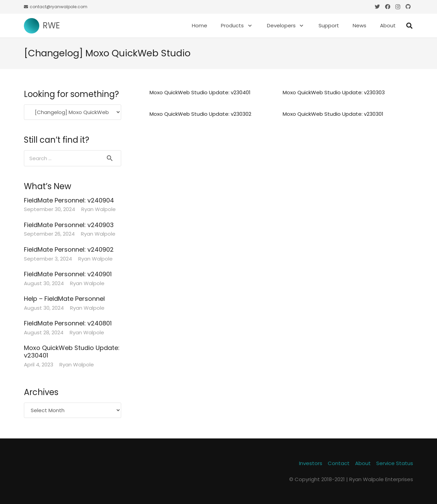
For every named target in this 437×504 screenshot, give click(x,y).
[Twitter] (377, 7)
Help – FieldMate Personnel (64, 299)
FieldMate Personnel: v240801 (68, 323)
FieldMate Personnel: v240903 (69, 225)
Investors (311, 463)
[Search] (409, 26)
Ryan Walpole (98, 209)
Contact (339, 463)
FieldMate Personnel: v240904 (69, 200)
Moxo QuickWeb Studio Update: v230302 (200, 114)
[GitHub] (408, 7)
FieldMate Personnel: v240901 (68, 274)
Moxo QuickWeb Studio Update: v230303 (334, 92)
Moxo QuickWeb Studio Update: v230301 (333, 114)
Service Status (395, 463)
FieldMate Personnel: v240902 (69, 249)
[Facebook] (387, 7)
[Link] (32, 26)
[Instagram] (398, 7)
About (363, 463)
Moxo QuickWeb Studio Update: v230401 (200, 92)
